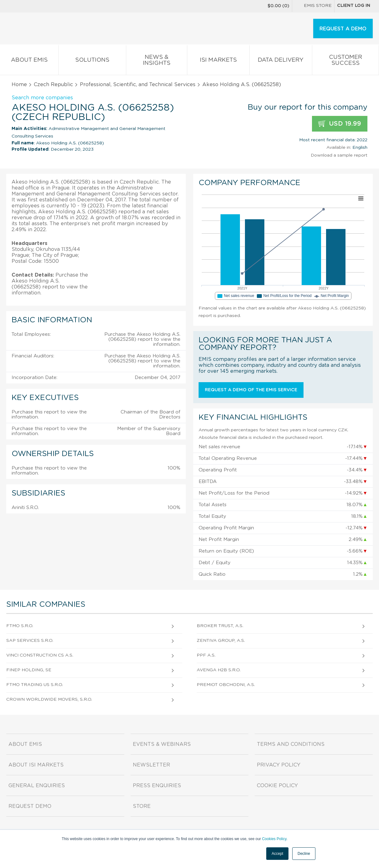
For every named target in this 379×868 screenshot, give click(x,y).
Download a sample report (339, 155)
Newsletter (151, 765)
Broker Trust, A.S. (220, 626)
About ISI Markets (36, 765)
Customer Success (345, 61)
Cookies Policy (274, 839)
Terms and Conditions (291, 744)
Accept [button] (277, 854)
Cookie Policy (277, 786)
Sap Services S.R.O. (30, 641)
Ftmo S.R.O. (20, 626)
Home (19, 85)
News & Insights (157, 61)
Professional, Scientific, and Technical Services (138, 85)
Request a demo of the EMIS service (251, 390)
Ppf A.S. (206, 655)
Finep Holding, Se (29, 670)
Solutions (92, 61)
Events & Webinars (162, 744)
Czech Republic (53, 85)
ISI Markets (218, 61)
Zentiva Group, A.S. (221, 641)
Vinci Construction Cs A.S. (40, 655)
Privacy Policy (279, 765)
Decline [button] (304, 854)
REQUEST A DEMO (343, 29)
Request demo (30, 806)
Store (142, 806)
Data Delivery (281, 61)
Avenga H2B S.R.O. (219, 670)
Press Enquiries (157, 786)
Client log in (354, 6)
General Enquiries (37, 786)
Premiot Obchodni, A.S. (226, 685)
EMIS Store (313, 6)
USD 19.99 (340, 124)
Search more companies (42, 98)
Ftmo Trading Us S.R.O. (35, 685)
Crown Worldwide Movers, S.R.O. (49, 699)
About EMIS (29, 61)
